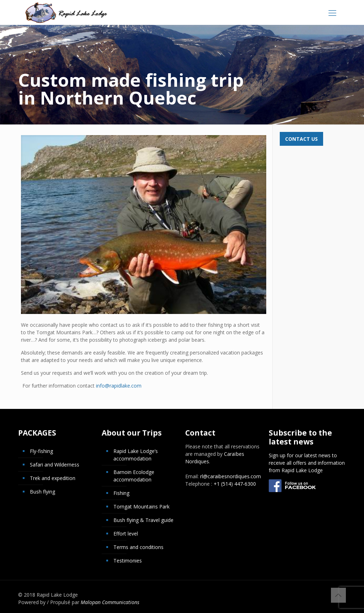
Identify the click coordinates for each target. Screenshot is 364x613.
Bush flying (42, 492)
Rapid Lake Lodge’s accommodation (136, 455)
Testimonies (128, 561)
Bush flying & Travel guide (143, 520)
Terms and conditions (138, 547)
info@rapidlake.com (119, 386)
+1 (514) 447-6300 (235, 484)
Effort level (126, 534)
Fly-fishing (41, 451)
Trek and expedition (53, 478)
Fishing (121, 493)
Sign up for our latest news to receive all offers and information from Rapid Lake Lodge (307, 463)
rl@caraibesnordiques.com (231, 476)
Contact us (301, 139)
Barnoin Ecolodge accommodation (134, 476)
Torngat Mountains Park (141, 507)
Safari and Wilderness (55, 465)
